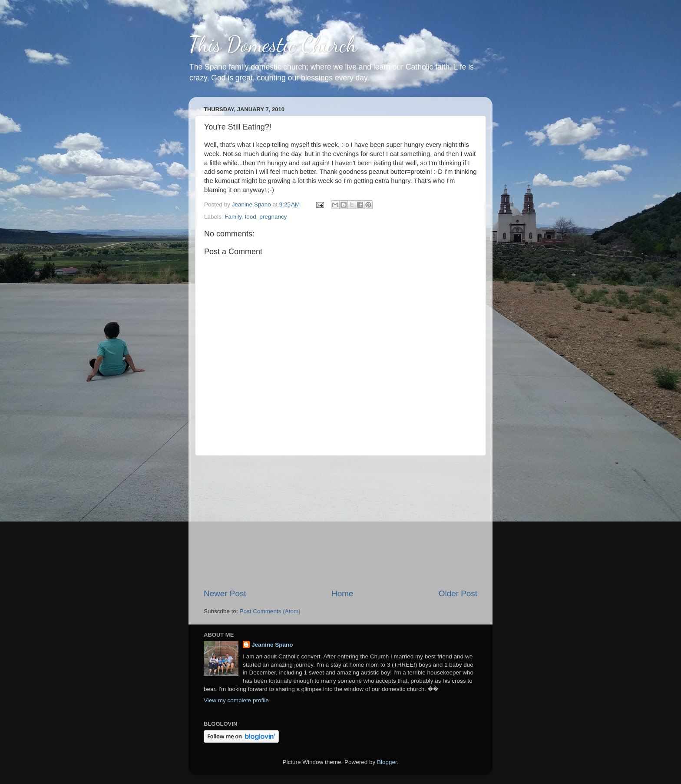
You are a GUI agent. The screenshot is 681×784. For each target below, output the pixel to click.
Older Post (458, 593)
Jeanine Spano (272, 645)
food (251, 217)
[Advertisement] (340, 522)
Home (342, 593)
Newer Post (225, 593)
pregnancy (273, 217)
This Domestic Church (273, 44)
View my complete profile (236, 700)
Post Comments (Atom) (270, 611)
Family (233, 217)
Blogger (387, 762)
